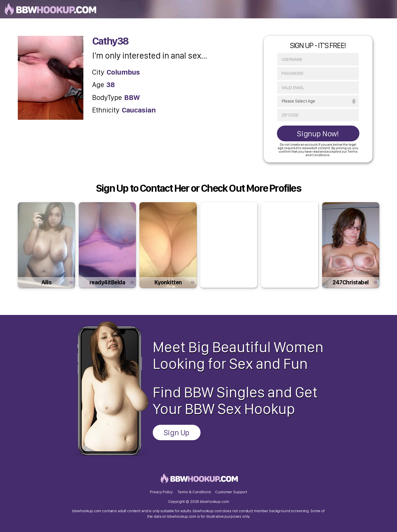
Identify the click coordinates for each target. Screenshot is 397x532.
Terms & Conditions (194, 492)
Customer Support (231, 492)
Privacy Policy (161, 492)
